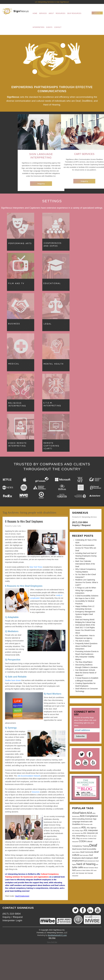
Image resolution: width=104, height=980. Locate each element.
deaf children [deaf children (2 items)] (76, 852)
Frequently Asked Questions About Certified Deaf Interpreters (86, 646)
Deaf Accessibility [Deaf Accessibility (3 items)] (89, 849)
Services (43, 13)
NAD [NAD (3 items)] (74, 870)
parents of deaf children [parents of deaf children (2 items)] (83, 870)
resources (36, 792)
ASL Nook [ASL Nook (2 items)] (88, 836)
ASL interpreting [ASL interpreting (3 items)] (79, 836)
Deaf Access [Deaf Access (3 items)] (77, 849)
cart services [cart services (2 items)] (84, 839)
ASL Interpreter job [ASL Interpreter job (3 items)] (90, 833)
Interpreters (39, 27)
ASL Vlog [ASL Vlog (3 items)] (76, 838)
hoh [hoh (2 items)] (97, 864)
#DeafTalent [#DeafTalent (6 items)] (79, 813)
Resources (60, 13)
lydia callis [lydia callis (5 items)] (78, 867)
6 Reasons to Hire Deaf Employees (24, 521)
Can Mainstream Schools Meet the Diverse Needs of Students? (86, 673)
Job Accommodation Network (29, 776)
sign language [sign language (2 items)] (80, 873)
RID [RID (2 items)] (92, 870)
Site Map (52, 938)
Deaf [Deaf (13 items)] (93, 845)
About (51, 13)
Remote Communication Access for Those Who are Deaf (86, 548)
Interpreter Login (12, 920)
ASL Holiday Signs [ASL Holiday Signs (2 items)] (78, 831)
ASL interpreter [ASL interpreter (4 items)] (91, 830)
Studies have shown (13, 680)
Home (35, 13)
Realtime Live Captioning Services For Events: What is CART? (87, 582)
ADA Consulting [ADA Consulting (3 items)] (78, 819)
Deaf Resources (74, 13)
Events (49, 27)
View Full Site (52, 942)
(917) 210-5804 (80, 522)
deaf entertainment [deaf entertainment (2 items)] (90, 861)
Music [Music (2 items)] (96, 868)
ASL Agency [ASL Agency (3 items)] (92, 828)
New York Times (36, 567)
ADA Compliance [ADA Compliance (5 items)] (89, 816)
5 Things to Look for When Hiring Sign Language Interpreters (86, 590)
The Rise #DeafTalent (84, 662)
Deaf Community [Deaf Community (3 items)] (87, 852)
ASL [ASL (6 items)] (84, 827)
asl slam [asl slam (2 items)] (94, 836)
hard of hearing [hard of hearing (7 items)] (86, 864)
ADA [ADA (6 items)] (89, 813)
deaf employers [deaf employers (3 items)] (87, 858)
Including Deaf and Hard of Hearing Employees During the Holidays (86, 556)
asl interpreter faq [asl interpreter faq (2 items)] (77, 833)
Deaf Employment (22, 896)
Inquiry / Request (81, 525)
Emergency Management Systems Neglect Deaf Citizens (85, 614)
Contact (58, 27)
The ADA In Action (82, 641)
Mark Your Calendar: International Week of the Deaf (85, 564)
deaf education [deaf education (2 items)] (84, 855)
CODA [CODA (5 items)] (82, 841)
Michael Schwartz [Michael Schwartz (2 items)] (89, 868)
